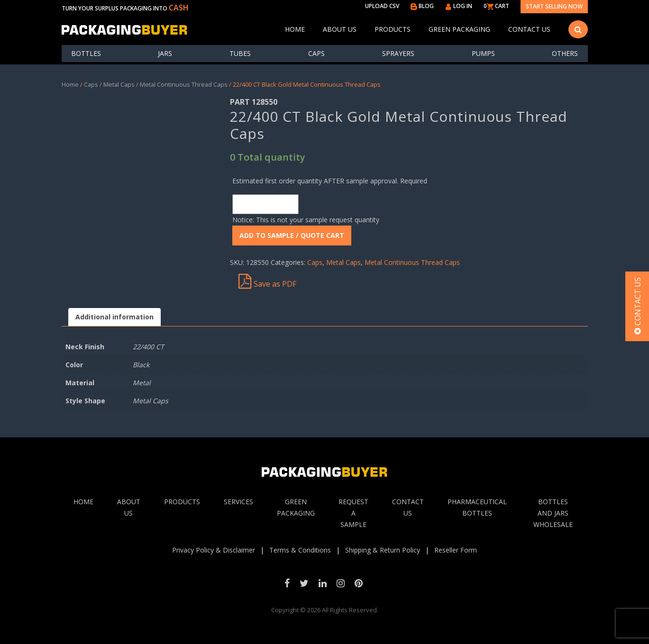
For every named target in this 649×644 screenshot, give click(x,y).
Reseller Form (456, 550)
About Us (340, 29)
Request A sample (353, 513)
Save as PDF (267, 281)
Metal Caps (119, 84)
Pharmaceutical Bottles (477, 507)
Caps (316, 53)
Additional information (114, 317)
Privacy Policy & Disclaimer (214, 550)
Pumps (483, 53)
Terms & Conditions (300, 550)
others (565, 53)
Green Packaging (459, 29)
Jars (165, 53)
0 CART (496, 6)
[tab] (114, 317)
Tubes (240, 53)
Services (238, 502)
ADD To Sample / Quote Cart (292, 235)
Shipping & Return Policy (383, 550)
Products (393, 29)
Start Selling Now (554, 6)
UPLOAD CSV (382, 6)
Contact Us (529, 29)
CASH (179, 8)
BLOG (422, 6)
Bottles (86, 53)
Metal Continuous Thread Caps (184, 84)
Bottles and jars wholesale (553, 513)
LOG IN (459, 6)
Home (295, 29)
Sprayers (398, 53)
